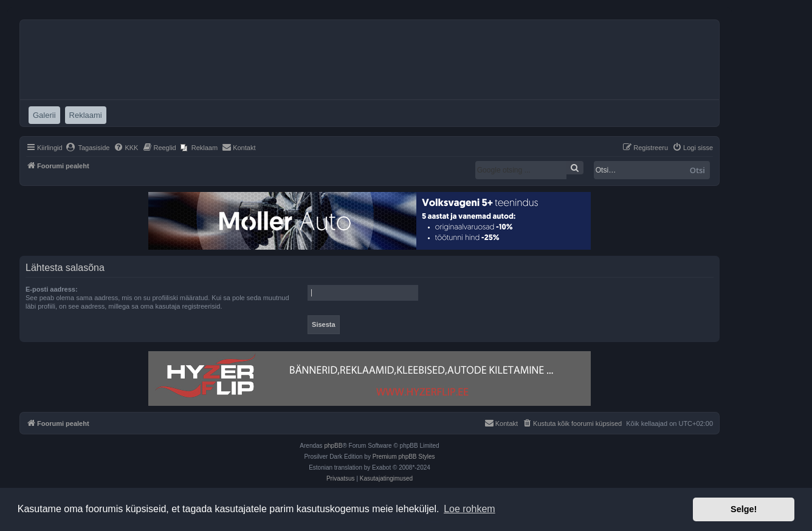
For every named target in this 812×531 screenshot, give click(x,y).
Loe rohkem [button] (470, 509)
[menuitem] (88, 148)
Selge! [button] (744, 509)
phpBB (333, 446)
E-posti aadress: (52, 289)
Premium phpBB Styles (404, 457)
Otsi (697, 170)
